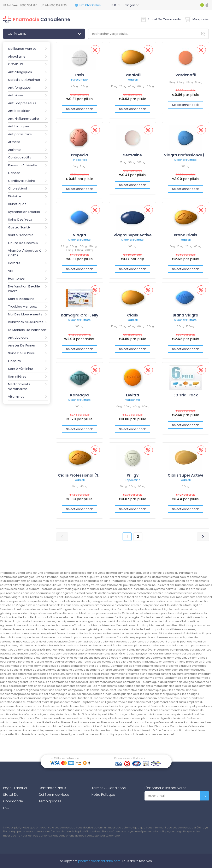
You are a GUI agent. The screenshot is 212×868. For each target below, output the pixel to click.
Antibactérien (19, 111)
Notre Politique (103, 795)
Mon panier (197, 19)
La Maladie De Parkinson (27, 330)
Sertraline (132, 155)
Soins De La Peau (22, 353)
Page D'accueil (15, 788)
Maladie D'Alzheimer (24, 80)
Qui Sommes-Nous (54, 795)
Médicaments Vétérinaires (19, 386)
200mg (89, 250)
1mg (76, 166)
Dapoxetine (132, 480)
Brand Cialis (185, 235)
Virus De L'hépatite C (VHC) (25, 253)
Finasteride (79, 160)
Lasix (79, 75)
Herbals (14, 263)
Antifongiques (19, 88)
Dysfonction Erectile (24, 212)
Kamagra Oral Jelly (80, 315)
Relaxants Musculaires (26, 322)
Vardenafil (186, 75)
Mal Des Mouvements (25, 314)
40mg (74, 86)
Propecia (79, 155)
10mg (114, 86)
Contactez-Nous (52, 788)
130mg (69, 250)
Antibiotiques (19, 126)
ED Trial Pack (186, 395)
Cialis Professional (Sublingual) (88, 475)
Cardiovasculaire (22, 181)
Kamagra (79, 395)
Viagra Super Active (132, 235)
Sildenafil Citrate (185, 160)
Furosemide (79, 80)
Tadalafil (133, 75)
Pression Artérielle (22, 165)
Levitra (133, 395)
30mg (123, 486)
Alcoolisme (17, 56)
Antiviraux (16, 95)
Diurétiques (17, 204)
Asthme (14, 150)
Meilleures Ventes (22, 49)
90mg (142, 486)
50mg (132, 162)
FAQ (6, 808)
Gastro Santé (19, 227)
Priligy (133, 475)
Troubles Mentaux (22, 306)
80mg (150, 86)
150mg (79, 250)
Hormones (16, 278)
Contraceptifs (20, 157)
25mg (123, 162)
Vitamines (16, 397)
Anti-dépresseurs (22, 103)
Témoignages (50, 801)
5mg (83, 166)
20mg (123, 86)
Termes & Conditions (109, 788)
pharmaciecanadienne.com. (99, 861)
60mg (141, 86)
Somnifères (17, 376)
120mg (93, 246)
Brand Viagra (185, 315)
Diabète (15, 196)
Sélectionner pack (79, 109)
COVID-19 (16, 64)
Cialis (132, 315)
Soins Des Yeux (20, 219)
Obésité (15, 361)
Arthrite (14, 142)
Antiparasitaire (20, 134)
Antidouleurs (18, 337)
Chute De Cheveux (23, 243)
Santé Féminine (20, 369)
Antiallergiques (20, 72)
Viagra (79, 235)
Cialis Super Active (185, 475)
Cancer (14, 173)
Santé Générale (21, 235)
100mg (84, 86)
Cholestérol (17, 188)
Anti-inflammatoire (24, 119)
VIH (11, 271)
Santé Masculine (21, 299)
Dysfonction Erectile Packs (24, 289)
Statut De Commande (161, 19)
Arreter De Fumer (22, 345)
